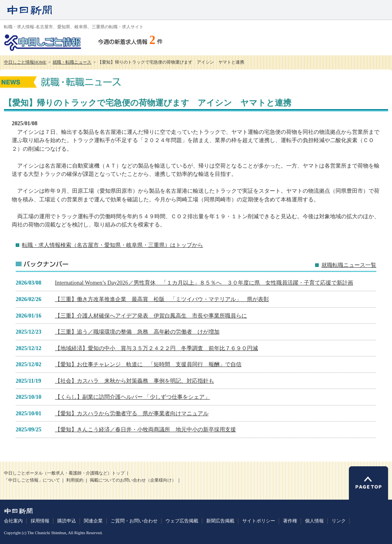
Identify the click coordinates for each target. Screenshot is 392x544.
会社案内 (13, 521)
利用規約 (75, 480)
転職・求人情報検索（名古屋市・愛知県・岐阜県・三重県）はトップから (113, 245)
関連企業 (93, 521)
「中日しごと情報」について (32, 480)
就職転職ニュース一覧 (349, 265)
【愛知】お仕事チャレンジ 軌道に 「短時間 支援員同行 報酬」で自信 (148, 364)
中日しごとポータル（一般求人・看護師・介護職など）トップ (64, 473)
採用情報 (40, 521)
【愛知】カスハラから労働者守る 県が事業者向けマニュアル (132, 413)
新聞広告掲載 (220, 521)
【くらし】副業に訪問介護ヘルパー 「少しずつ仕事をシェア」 (132, 397)
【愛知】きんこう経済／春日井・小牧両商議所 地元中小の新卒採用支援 (145, 429)
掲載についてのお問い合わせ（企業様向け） (133, 480)
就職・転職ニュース (72, 62)
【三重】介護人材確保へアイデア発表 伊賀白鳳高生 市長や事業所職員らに (151, 316)
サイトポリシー (259, 521)
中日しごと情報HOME (25, 62)
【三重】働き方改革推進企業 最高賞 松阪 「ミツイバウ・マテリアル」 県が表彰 (162, 299)
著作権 (290, 521)
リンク (339, 521)
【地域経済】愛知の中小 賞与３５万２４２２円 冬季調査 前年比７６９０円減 (156, 348)
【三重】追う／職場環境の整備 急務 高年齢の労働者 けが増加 (137, 332)
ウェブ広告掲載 (182, 521)
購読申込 (67, 521)
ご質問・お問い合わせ (134, 521)
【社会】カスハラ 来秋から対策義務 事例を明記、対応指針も (134, 381)
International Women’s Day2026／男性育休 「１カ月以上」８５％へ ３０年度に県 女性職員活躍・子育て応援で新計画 (204, 283)
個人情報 (314, 521)
